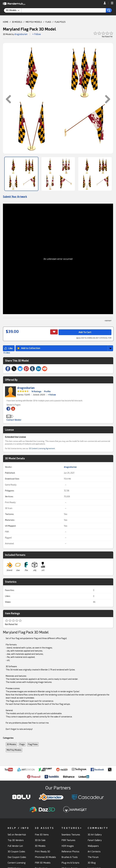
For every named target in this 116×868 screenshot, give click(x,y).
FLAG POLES (60, 22)
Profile (47, 391)
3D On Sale (40, 840)
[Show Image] (21, 174)
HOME (6, 22)
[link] (106, 3)
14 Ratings (36, 391)
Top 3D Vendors (16, 840)
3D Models (11, 744)
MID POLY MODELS (34, 22)
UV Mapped (10, 526)
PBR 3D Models (43, 863)
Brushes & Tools (70, 857)
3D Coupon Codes (16, 852)
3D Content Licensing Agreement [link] (42, 449)
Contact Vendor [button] (14, 420)
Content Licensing (17, 863)
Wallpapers (93, 846)
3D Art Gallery (95, 835)
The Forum (93, 857)
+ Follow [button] (37, 34)
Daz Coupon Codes (17, 857)
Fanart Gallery (95, 840)
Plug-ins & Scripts (70, 863)
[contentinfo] (14, 10)
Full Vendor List (15, 846)
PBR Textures (68, 840)
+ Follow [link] (52, 395)
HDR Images (68, 846)
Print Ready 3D (42, 852)
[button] (112, 3)
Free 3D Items (42, 835)
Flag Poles (33, 744)
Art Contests (94, 852)
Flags (22, 744)
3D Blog (92, 863)
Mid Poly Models (14, 750)
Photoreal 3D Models (45, 857)
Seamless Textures (71, 835)
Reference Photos (70, 852)
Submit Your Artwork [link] (15, 197)
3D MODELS (17, 22)
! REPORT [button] (108, 321)
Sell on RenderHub (17, 835)
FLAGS (48, 22)
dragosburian (21, 34)
